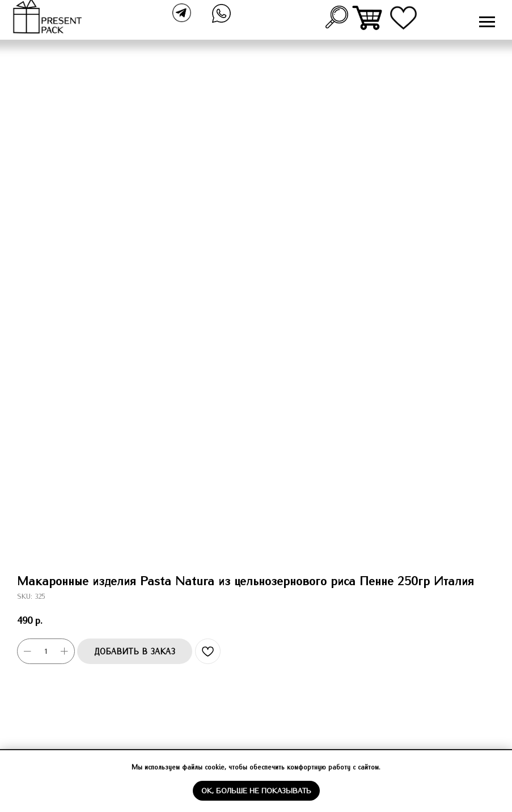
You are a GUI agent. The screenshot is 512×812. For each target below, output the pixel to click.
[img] (368, 18)
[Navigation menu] (487, 22)
